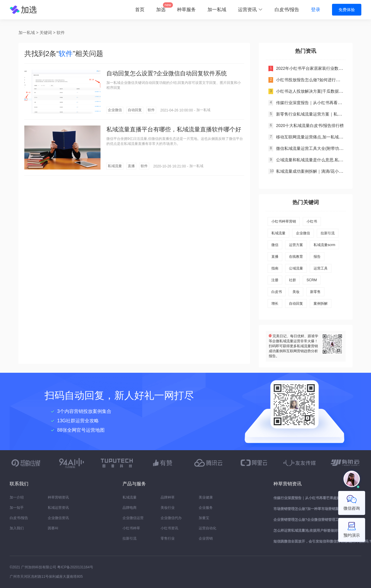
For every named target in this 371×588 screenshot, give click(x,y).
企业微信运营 (133, 518)
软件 (61, 33)
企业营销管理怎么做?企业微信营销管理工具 (308, 520)
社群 (292, 280)
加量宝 (204, 518)
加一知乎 (17, 508)
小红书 (312, 221)
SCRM (312, 280)
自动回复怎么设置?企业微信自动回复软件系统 (167, 73)
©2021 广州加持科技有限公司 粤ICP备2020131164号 (51, 567)
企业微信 (115, 110)
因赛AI (53, 528)
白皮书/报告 (287, 10)
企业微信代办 (171, 518)
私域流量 (115, 166)
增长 (275, 304)
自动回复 (135, 110)
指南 (275, 268)
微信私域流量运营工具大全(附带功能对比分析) (318, 148)
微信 (275, 245)
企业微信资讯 (58, 518)
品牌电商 (130, 508)
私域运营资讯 (58, 508)
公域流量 (296, 268)
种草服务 (186, 10)
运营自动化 (207, 528)
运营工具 (321, 268)
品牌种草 (168, 497)
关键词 (46, 33)
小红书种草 (131, 528)
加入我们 (17, 528)
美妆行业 (168, 508)
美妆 (296, 292)
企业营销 (206, 538)
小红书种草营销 (284, 221)
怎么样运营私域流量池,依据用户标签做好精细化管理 (314, 531)
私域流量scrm (324, 245)
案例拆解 (321, 304)
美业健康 (206, 497)
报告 (317, 257)
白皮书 (277, 292)
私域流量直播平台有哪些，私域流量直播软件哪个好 (174, 129)
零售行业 (168, 538)
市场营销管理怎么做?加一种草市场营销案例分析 (311, 509)
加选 (161, 10)
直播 (131, 166)
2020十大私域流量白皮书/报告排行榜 (310, 126)
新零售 (315, 292)
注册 (275, 280)
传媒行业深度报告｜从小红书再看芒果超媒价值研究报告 (317, 498)
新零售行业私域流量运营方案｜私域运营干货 (317, 114)
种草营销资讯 (58, 497)
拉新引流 (328, 233)
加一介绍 (17, 497)
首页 (140, 10)
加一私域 (217, 10)
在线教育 (296, 257)
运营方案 (296, 245)
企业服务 (206, 508)
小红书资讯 (169, 528)
